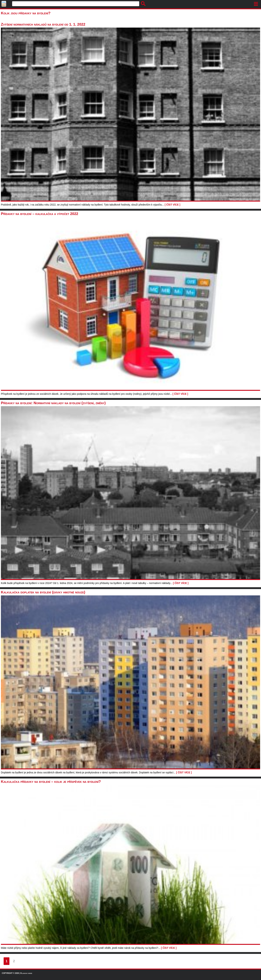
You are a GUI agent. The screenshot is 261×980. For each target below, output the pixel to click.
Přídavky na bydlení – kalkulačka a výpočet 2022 (40, 214)
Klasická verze (26, 973)
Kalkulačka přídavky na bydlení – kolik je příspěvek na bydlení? (51, 782)
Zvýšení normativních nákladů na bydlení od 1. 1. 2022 (43, 24)
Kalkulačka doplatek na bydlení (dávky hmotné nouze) (43, 592)
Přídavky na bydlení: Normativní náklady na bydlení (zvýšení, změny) (53, 403)
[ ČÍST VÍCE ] (173, 205)
